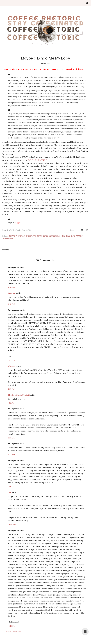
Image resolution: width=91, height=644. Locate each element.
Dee (9, 492)
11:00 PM (12, 360)
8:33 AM (11, 455)
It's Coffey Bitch (40, 236)
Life (73, 236)
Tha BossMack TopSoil (19, 395)
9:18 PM (11, 304)
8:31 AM (11, 438)
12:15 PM (11, 626)
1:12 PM (11, 403)
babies (29, 236)
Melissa (11, 366)
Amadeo (12, 293)
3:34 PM (11, 287)
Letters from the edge (59, 236)
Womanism (8, 239)
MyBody (79, 236)
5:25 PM (11, 389)
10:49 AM (12, 525)
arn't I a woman (17, 236)
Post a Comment (13, 632)
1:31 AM (11, 487)
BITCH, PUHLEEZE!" (38, 160)
